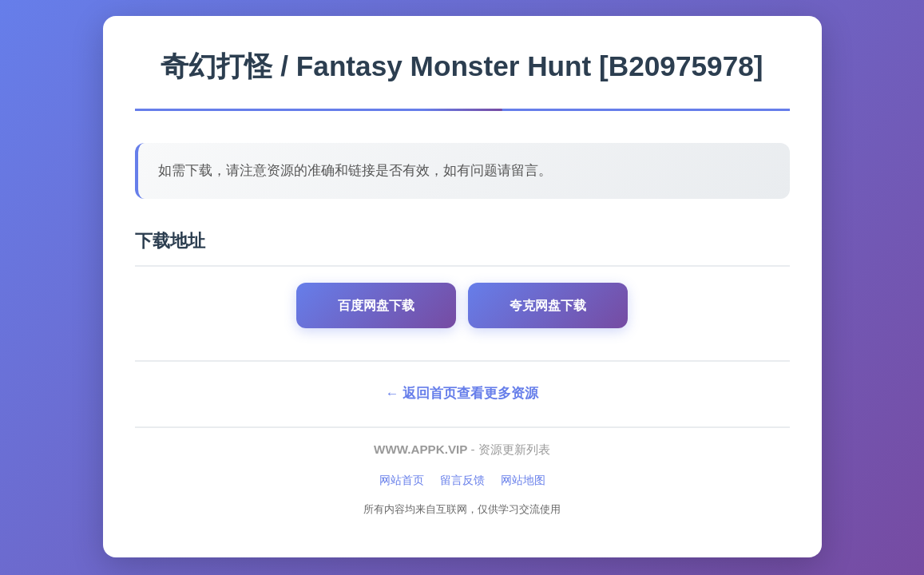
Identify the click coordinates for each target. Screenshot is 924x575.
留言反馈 (462, 480)
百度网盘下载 (376, 305)
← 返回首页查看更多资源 (462, 393)
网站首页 (402, 480)
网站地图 (523, 480)
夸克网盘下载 (548, 305)
